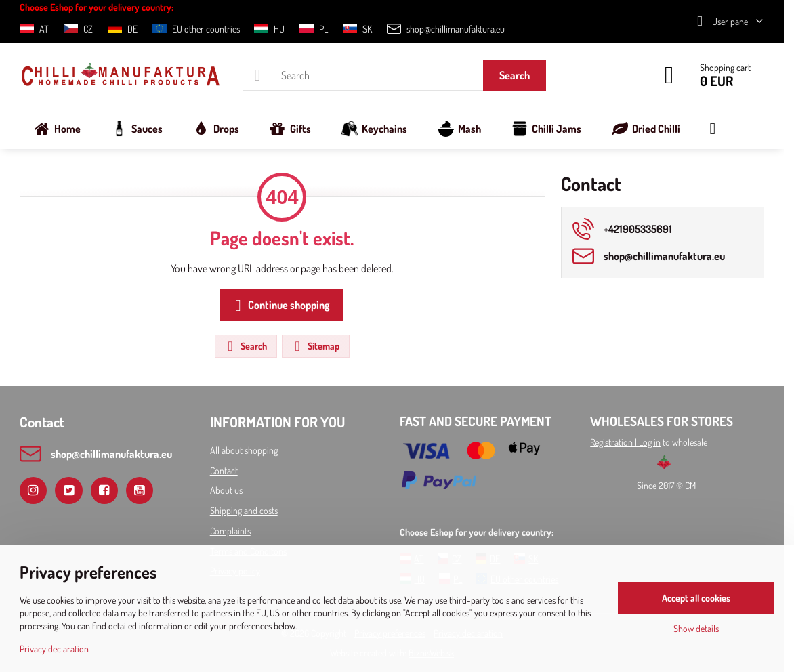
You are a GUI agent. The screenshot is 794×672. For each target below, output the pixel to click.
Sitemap (315, 346)
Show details (696, 628)
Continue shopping (280, 306)
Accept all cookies (696, 598)
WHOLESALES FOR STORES (662, 421)
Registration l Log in (625, 442)
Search (515, 75)
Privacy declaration (54, 649)
